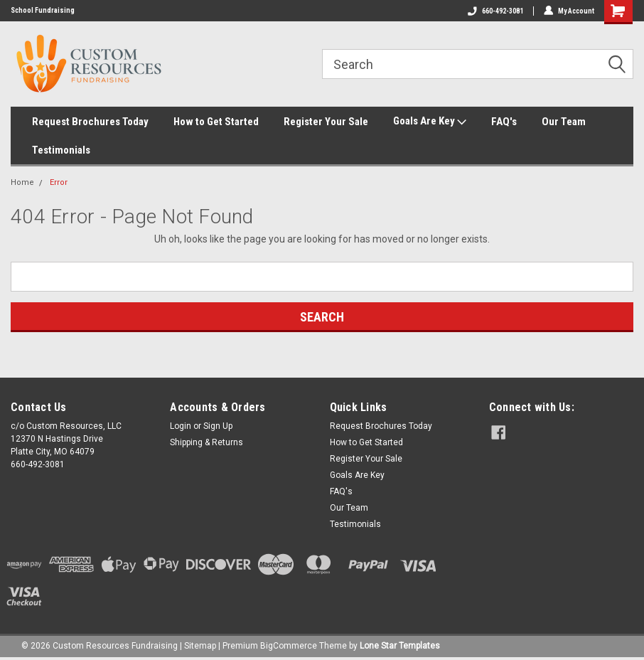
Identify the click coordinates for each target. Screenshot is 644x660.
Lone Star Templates (400, 646)
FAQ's (504, 122)
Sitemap (200, 646)
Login (181, 426)
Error (59, 182)
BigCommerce (289, 646)
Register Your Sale (326, 122)
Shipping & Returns (206, 442)
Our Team (564, 122)
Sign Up (218, 426)
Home (22, 182)
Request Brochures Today (90, 122)
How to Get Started (216, 122)
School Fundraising (43, 10)
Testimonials (61, 150)
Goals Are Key (430, 122)
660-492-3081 (495, 11)
